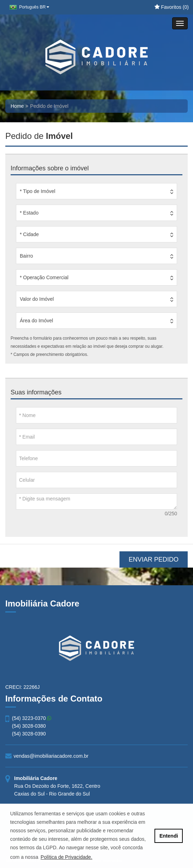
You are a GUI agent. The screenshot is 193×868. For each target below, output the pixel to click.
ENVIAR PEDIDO (154, 559)
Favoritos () (172, 7)
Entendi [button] (169, 836)
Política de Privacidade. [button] (66, 857)
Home (17, 106)
